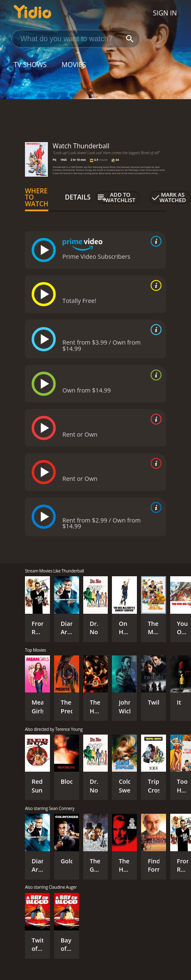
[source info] (154, 241)
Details (78, 197)
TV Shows (30, 65)
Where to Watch (37, 197)
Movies (74, 65)
